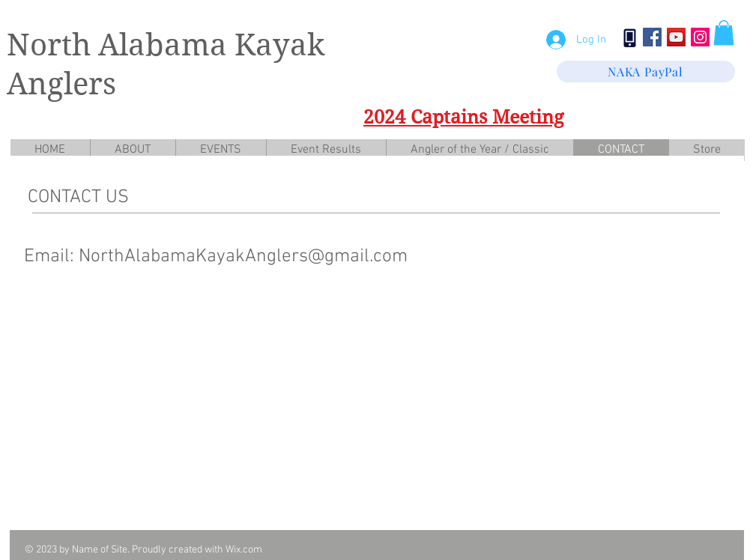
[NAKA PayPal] (646, 71)
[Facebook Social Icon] (652, 37)
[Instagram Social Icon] (700, 37)
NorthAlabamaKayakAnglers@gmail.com (243, 257)
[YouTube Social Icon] (676, 37)
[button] (724, 33)
